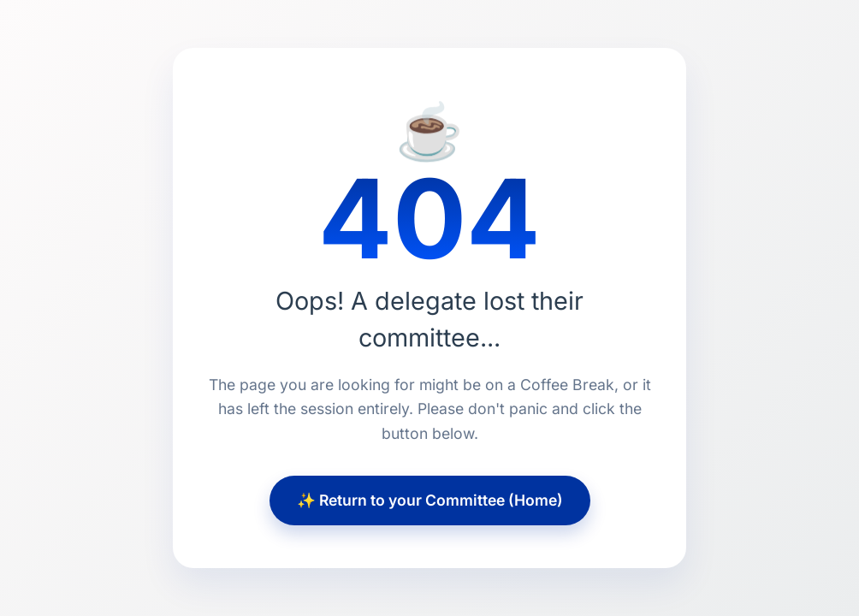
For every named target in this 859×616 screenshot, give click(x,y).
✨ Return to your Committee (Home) (430, 500)
